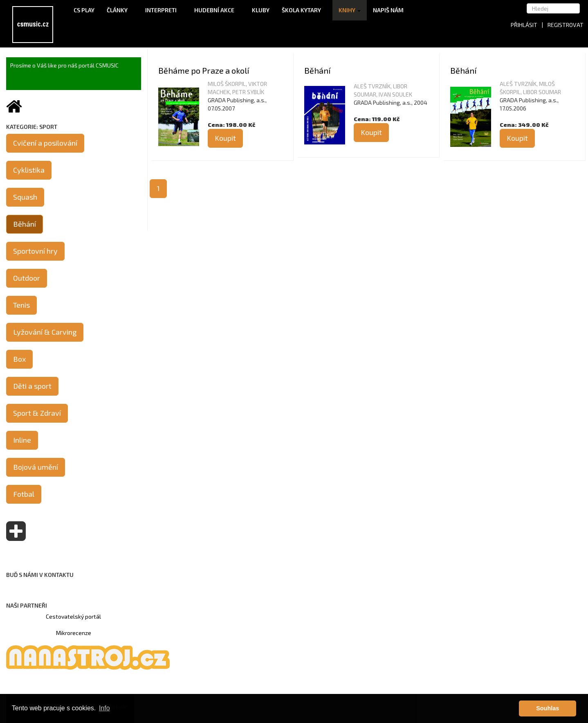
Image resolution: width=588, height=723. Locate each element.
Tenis (21, 305)
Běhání (317, 70)
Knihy (350, 10)
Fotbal (24, 494)
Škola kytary (304, 10)
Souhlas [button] (548, 708)
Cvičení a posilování (45, 143)
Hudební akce (217, 10)
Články (120, 10)
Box (19, 359)
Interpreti (164, 10)
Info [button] (104, 708)
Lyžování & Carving (45, 332)
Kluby (261, 10)
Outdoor (27, 278)
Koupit (225, 138)
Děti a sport (32, 386)
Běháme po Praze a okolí (204, 70)
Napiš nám (388, 10)
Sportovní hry (35, 251)
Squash (25, 197)
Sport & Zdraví (37, 413)
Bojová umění (36, 467)
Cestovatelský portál (73, 616)
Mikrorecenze (74, 633)
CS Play (84, 10)
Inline (22, 440)
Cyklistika (29, 170)
